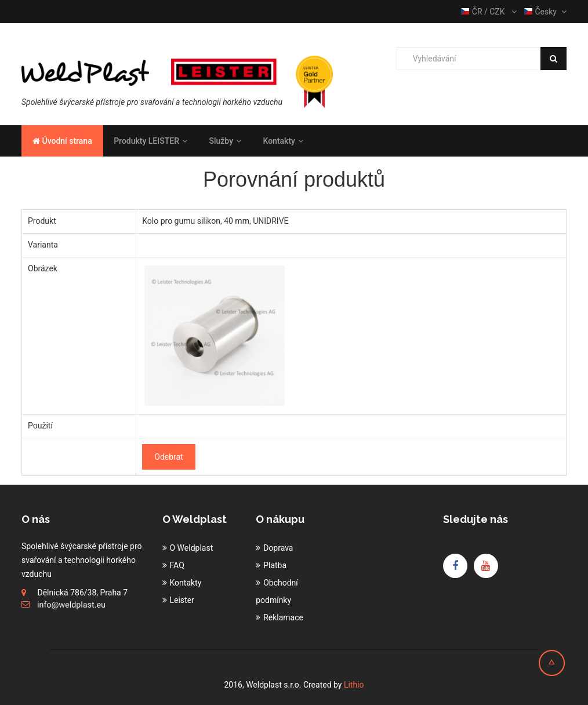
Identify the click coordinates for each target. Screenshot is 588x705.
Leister (182, 600)
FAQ (177, 565)
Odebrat (168, 457)
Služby (225, 141)
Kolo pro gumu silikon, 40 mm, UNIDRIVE (215, 221)
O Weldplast (192, 548)
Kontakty (283, 141)
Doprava (278, 548)
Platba (275, 565)
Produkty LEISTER (150, 141)
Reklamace (283, 617)
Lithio (354, 685)
